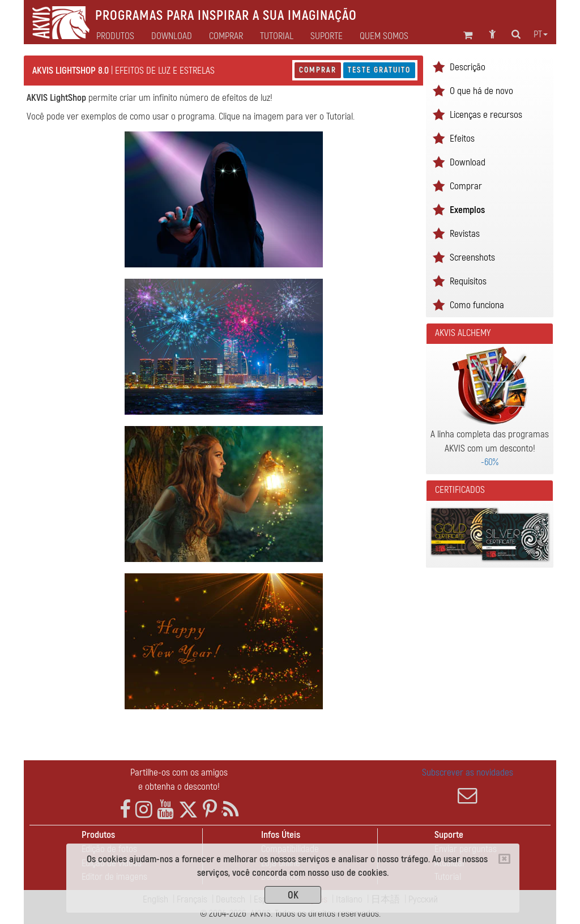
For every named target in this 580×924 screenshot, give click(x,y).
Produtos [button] (115, 36)
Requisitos (468, 281)
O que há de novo (481, 91)
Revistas (465, 234)
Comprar (318, 70)
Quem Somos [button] (384, 36)
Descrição (468, 67)
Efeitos (462, 139)
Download (172, 36)
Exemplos (467, 210)
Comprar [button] (226, 36)
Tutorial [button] (277, 36)
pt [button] (541, 35)
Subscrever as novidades (468, 786)
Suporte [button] (327, 36)
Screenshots (472, 257)
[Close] (504, 859)
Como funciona (477, 305)
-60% (490, 462)
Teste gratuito (379, 70)
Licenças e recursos (486, 115)
